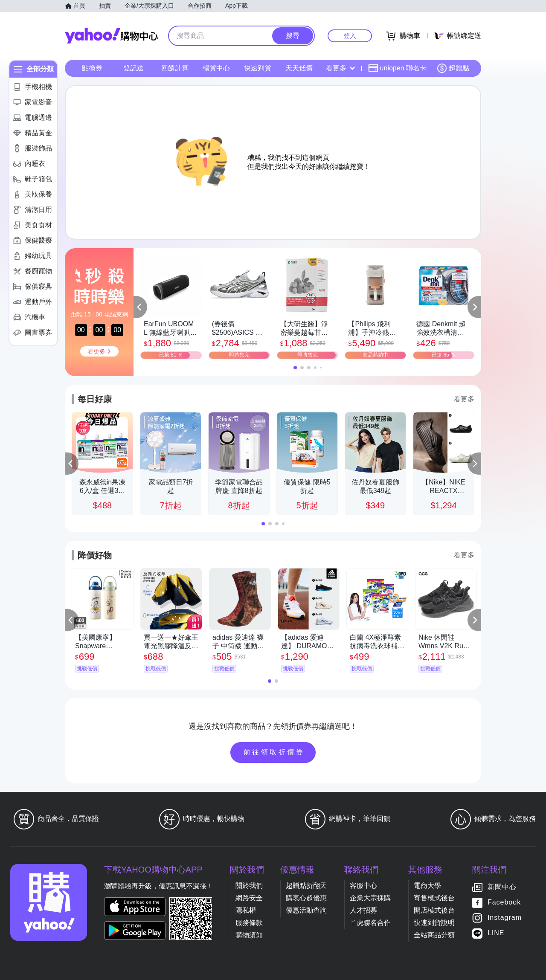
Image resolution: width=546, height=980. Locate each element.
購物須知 (249, 935)
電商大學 (427, 886)
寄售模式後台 (434, 898)
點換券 (92, 68)
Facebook (504, 902)
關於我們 (249, 886)
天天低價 (299, 68)
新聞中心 (502, 887)
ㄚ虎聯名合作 (370, 923)
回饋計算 (175, 68)
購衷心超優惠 (306, 898)
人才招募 (363, 910)
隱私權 (246, 910)
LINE (496, 933)
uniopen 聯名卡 (397, 68)
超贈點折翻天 (306, 886)
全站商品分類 (434, 935)
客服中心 (363, 886)
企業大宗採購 (370, 898)
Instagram (505, 918)
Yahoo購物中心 (111, 36)
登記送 (134, 68)
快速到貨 (258, 68)
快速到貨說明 (434, 923)
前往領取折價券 (274, 752)
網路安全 (249, 898)
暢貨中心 (216, 68)
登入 (350, 36)
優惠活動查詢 (306, 910)
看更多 (340, 68)
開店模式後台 (434, 910)
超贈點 (453, 68)
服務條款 (249, 923)
